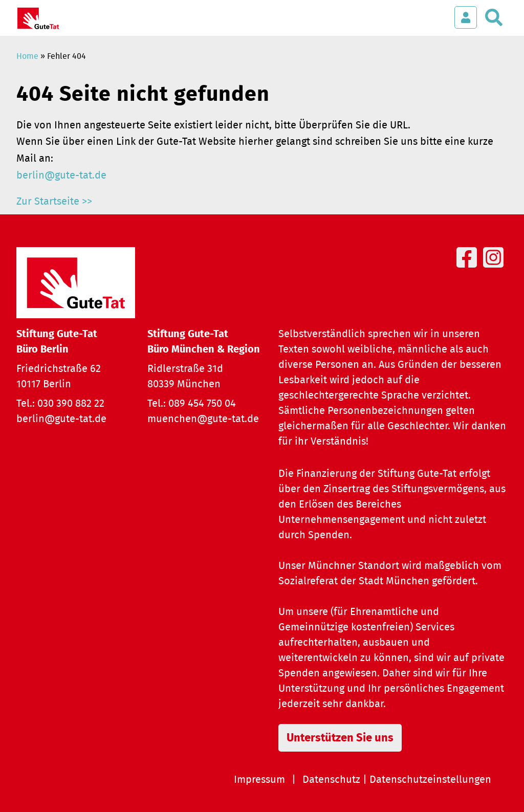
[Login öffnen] (466, 17)
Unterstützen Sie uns (340, 738)
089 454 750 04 (202, 404)
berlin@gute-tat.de (61, 175)
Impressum (259, 780)
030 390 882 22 (71, 404)
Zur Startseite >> (54, 202)
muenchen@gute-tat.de (203, 419)
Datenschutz (331, 780)
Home (27, 56)
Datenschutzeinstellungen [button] (430, 780)
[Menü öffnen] (435, 12)
